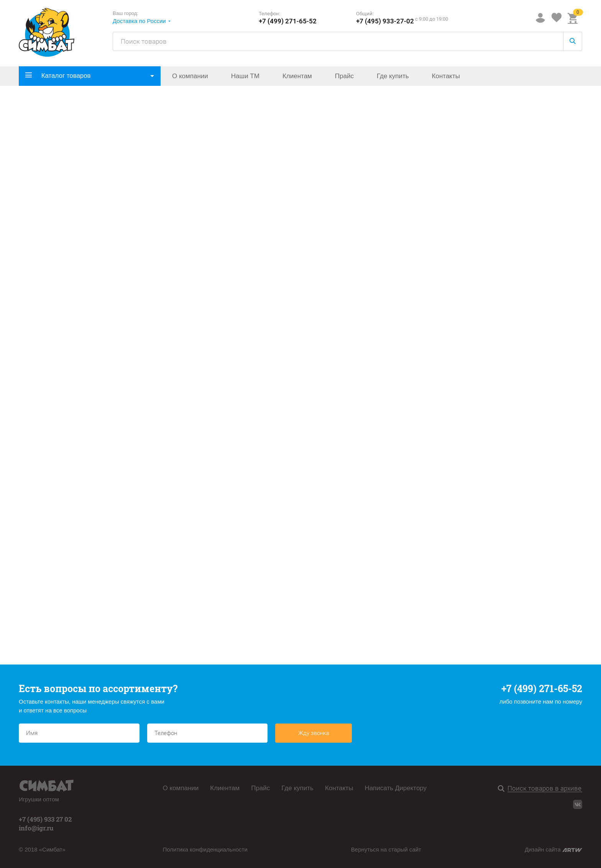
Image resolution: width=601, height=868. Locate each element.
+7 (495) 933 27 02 (45, 819)
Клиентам (297, 76)
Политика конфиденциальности (205, 849)
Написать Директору (396, 788)
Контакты (446, 76)
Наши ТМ (245, 76)
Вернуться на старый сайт (386, 849)
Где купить (393, 76)
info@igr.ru (36, 828)
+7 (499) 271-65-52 (288, 21)
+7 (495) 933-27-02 (385, 21)
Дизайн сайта (553, 849)
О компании (190, 76)
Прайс (344, 76)
